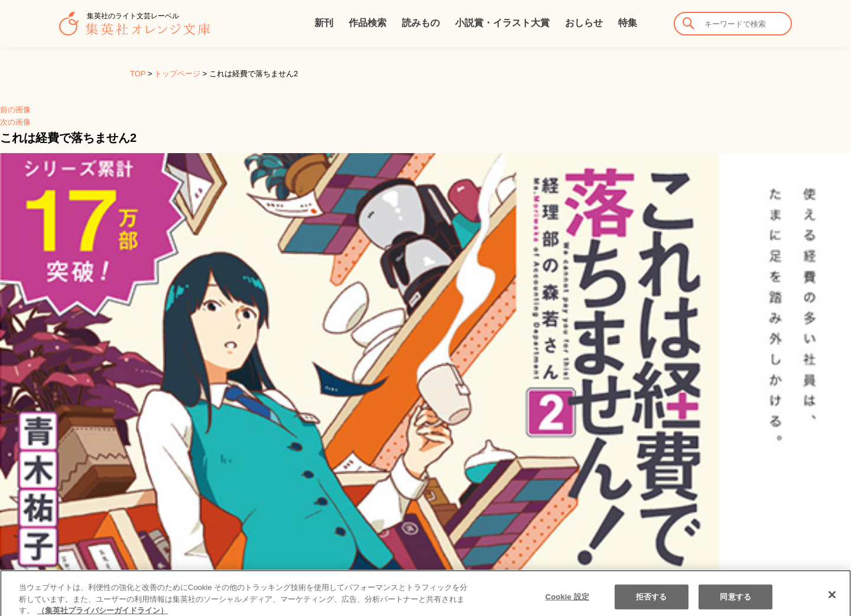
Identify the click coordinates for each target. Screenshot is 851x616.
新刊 (324, 23)
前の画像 (15, 110)
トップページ (177, 74)
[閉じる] (832, 599)
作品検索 (368, 23)
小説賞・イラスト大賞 (502, 23)
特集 (628, 23)
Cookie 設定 (567, 602)
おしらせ (584, 23)
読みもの (421, 23)
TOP (138, 74)
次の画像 (15, 122)
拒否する (652, 602)
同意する (735, 602)
